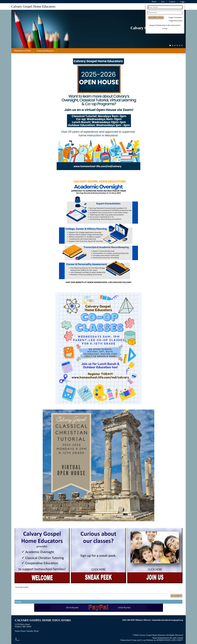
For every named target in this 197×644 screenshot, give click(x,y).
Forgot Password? (176, 21)
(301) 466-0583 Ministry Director (137, 620)
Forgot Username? (175, 17)
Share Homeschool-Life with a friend (168, 638)
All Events (176, 596)
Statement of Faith (23, 51)
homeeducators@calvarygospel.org (168, 620)
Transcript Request (45, 51)
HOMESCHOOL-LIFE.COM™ (170, 640)
